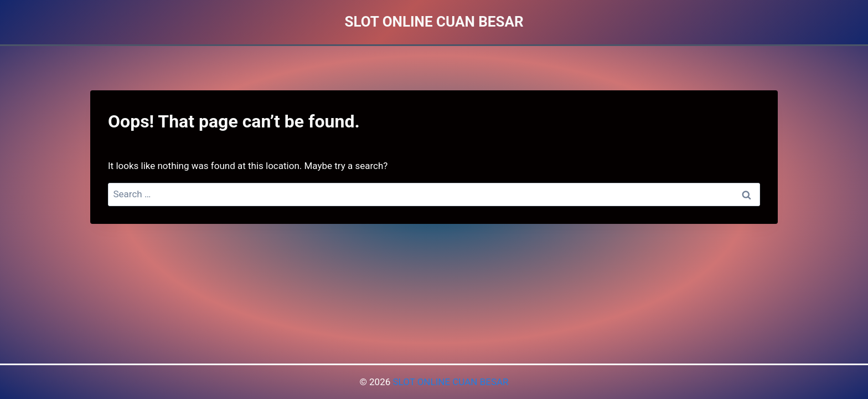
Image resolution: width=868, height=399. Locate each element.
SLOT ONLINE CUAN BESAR (450, 382)
